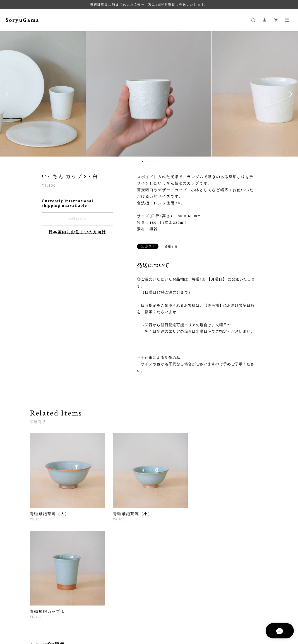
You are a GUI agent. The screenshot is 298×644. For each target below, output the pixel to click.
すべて (47, 558)
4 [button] (153, 162)
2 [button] (146, 162)
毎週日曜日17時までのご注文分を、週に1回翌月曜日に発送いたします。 (149, 4)
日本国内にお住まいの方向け (77, 232)
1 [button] (142, 162)
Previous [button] (8, 94)
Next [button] (290, 94)
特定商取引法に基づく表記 (124, 616)
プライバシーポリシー (81, 616)
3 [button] (150, 162)
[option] (149, 94)
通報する (171, 247)
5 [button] (157, 162)
